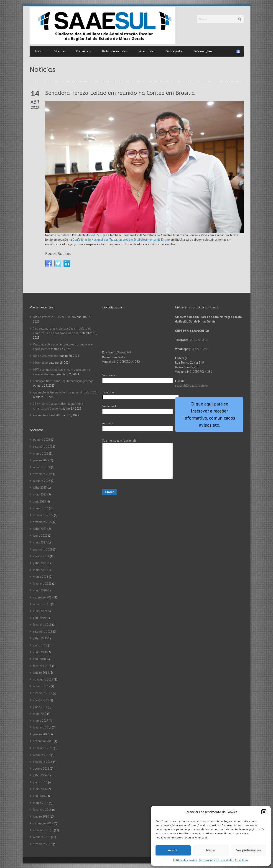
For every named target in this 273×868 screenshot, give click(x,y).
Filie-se (59, 51)
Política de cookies (185, 860)
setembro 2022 (43, 522)
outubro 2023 (42, 481)
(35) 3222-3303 (199, 349)
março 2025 (41, 454)
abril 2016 (39, 796)
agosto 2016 (41, 769)
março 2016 (41, 803)
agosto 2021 (41, 556)
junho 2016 (40, 782)
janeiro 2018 (41, 673)
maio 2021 (40, 570)
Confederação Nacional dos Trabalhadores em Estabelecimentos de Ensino (121, 240)
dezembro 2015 (43, 823)
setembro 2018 (43, 632)
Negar (211, 850)
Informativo (40, 363)
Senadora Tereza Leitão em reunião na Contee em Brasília (120, 93)
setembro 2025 (43, 447)
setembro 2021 (43, 549)
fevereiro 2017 (42, 727)
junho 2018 (40, 645)
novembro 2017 (43, 679)
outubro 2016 (42, 755)
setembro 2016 (43, 762)
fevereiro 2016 (42, 810)
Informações (203, 51)
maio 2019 (40, 611)
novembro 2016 (43, 748)
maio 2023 (40, 494)
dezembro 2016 (43, 741)
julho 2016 (40, 775)
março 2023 (41, 508)
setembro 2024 (43, 474)
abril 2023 (39, 502)
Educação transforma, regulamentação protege (63, 381)
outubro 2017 (42, 686)
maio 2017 (40, 714)
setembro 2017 (43, 693)
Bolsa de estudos (115, 51)
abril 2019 (39, 618)
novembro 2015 (43, 830)
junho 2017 (40, 707)
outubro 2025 (42, 440)
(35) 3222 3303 (198, 340)
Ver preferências (249, 850)
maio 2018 (40, 652)
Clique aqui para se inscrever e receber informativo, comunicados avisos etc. (209, 414)
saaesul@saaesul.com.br (191, 386)
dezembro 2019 (43, 597)
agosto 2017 (41, 700)
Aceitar (173, 850)
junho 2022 (40, 536)
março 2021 (41, 577)
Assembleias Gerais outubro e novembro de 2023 (65, 392)
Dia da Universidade (46, 356)
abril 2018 (39, 659)
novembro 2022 (43, 515)
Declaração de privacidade (216, 860)
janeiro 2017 (41, 734)
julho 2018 (40, 638)
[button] (264, 812)
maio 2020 (40, 590)
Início (39, 51)
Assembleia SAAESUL (47, 415)
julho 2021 (40, 563)
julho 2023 (40, 488)
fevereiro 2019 (42, 625)
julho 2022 (40, 529)
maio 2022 (40, 542)
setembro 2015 (43, 844)
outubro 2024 (42, 467)
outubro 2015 (42, 837)
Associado (147, 51)
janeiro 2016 (41, 817)
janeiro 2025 (41, 460)
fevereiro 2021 (42, 584)
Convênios (83, 51)
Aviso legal (242, 860)
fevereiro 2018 (42, 666)
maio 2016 (40, 789)
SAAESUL (96, 235)
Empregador (174, 51)
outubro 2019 (42, 604)
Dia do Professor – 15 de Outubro (54, 317)
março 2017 (41, 721)
